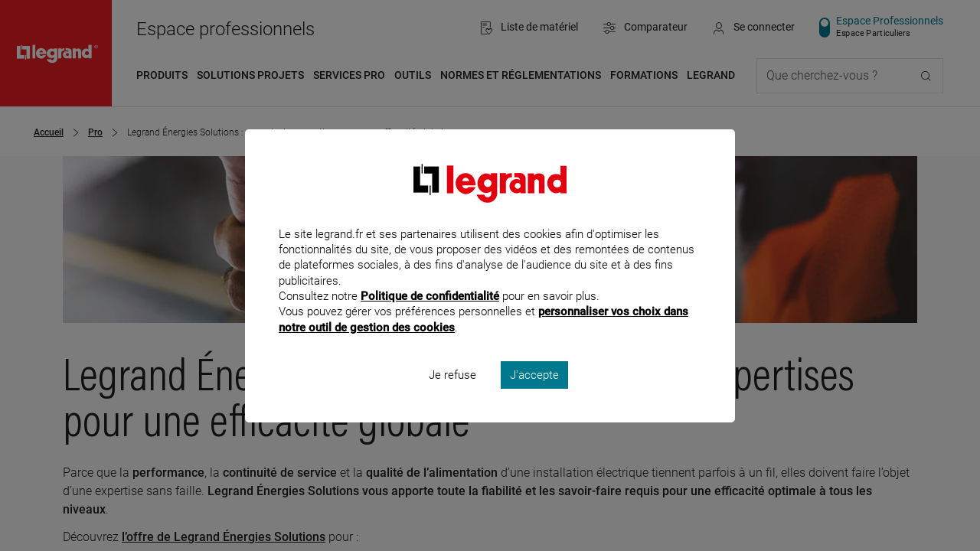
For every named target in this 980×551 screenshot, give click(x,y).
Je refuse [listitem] (452, 395)
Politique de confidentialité (430, 317)
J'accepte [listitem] (534, 395)
